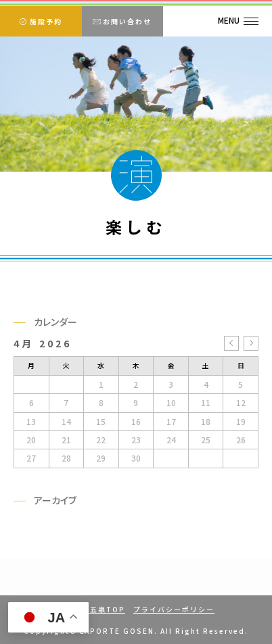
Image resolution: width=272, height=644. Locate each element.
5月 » (251, 343)
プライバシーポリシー (174, 609)
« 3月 (231, 343)
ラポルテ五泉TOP (91, 609)
